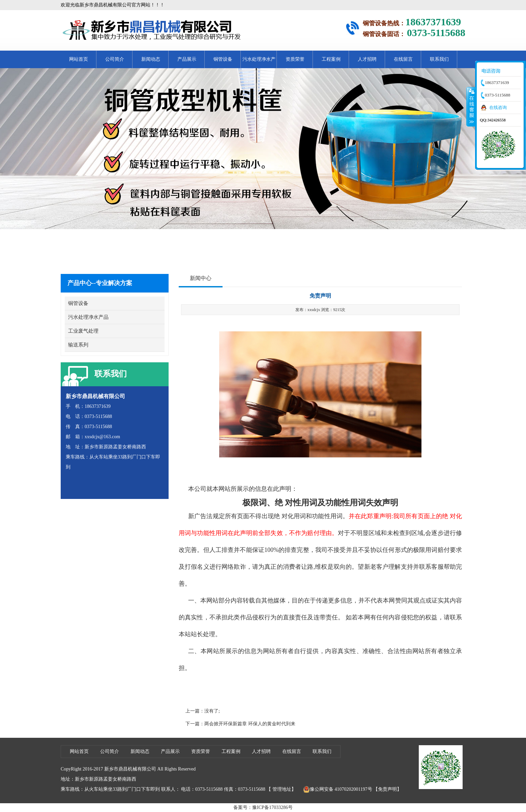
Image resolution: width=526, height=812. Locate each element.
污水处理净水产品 (259, 62)
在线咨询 (498, 107)
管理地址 (282, 789)
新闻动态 (151, 59)
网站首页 (79, 59)
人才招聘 (367, 59)
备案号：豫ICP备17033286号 (263, 807)
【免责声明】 (387, 789)
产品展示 (187, 59)
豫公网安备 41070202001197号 (338, 789)
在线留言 (403, 59)
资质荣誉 (295, 59)
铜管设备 (223, 59)
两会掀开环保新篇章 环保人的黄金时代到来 (250, 724)
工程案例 (331, 59)
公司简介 (115, 59)
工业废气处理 (83, 331)
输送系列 (78, 345)
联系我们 (439, 59)
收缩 (471, 107)
